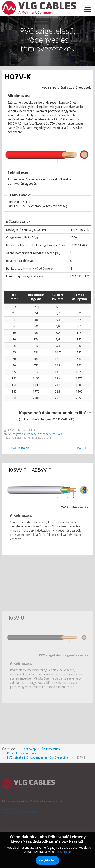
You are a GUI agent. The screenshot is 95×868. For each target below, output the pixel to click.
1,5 (14, 307)
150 (14, 385)
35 (14, 352)
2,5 (14, 313)
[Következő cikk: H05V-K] (80, 448)
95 (14, 372)
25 (14, 346)
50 (14, 359)
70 (14, 365)
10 (14, 333)
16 (14, 339)
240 (14, 398)
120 (14, 378)
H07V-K (18, 77)
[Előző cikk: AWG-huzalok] (19, 448)
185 (14, 391)
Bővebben (64, 852)
